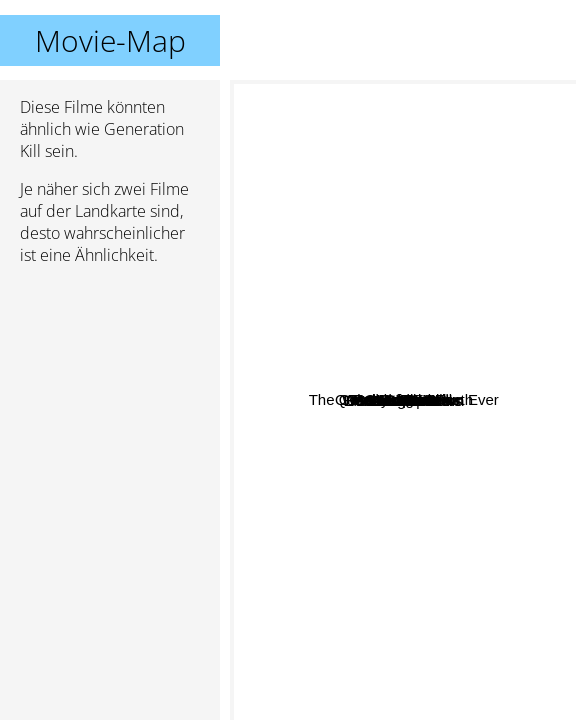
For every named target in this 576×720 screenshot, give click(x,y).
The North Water (436, 300)
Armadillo (379, 706)
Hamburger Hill (345, 268)
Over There (317, 303)
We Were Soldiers (332, 414)
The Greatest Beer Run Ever (429, 104)
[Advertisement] (110, 387)
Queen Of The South (448, 386)
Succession (369, 365)
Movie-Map (110, 40)
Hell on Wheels (440, 326)
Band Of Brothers (473, 463)
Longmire (442, 420)
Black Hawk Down (481, 402)
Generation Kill (403, 400)
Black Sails (402, 491)
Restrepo (364, 679)
